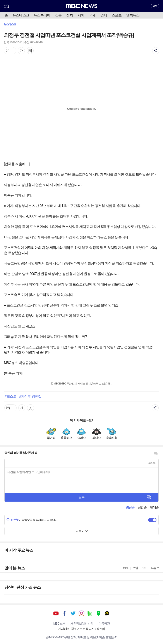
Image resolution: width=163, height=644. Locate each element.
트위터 (73, 613)
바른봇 (13, 520)
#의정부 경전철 (30, 396)
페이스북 (64, 613)
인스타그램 (81, 613)
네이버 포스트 (99, 613)
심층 (58, 15)
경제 (104, 15)
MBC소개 (59, 624)
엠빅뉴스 (133, 15)
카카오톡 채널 (107, 613)
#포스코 (11, 396)
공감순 (142, 507)
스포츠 (117, 15)
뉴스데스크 (21, 15)
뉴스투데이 (42, 15)
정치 (70, 15)
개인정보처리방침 (82, 624)
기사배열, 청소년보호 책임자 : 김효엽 (81, 629)
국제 (92, 15)
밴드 (90, 613)
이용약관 (104, 624)
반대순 (154, 507)
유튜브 (56, 613)
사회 (81, 15)
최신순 (130, 507)
